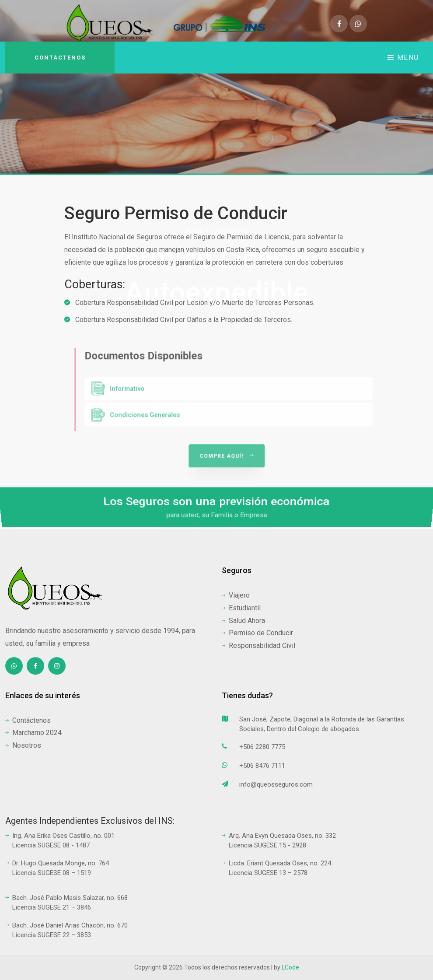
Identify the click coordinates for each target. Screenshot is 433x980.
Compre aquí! (254, 482)
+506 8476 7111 (253, 767)
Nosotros (23, 745)
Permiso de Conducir (257, 633)
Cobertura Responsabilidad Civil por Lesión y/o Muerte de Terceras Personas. (189, 303)
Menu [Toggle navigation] (403, 58)
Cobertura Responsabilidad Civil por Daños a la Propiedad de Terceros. (178, 320)
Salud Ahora (243, 621)
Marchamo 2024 (33, 733)
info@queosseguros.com (267, 786)
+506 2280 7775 (253, 748)
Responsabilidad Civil (258, 646)
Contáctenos (60, 58)
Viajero (236, 595)
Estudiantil (241, 608)
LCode (290, 967)
